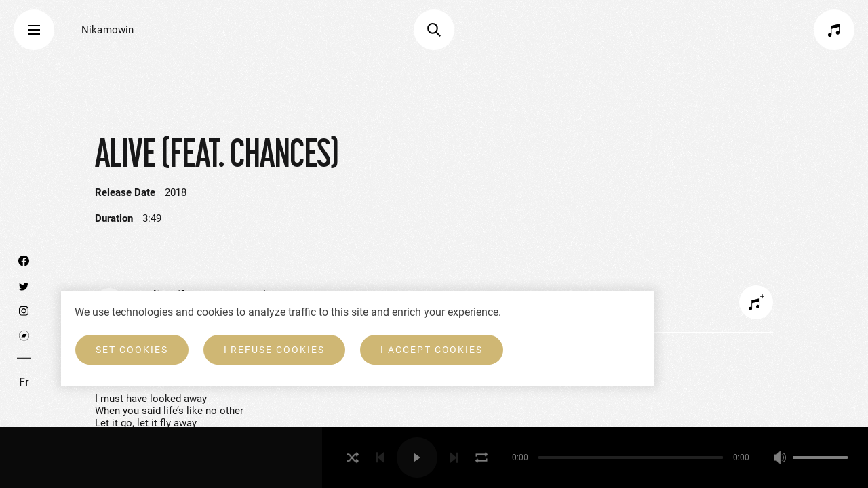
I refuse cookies (274, 350)
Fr (24, 382)
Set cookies (132, 350)
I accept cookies (432, 350)
